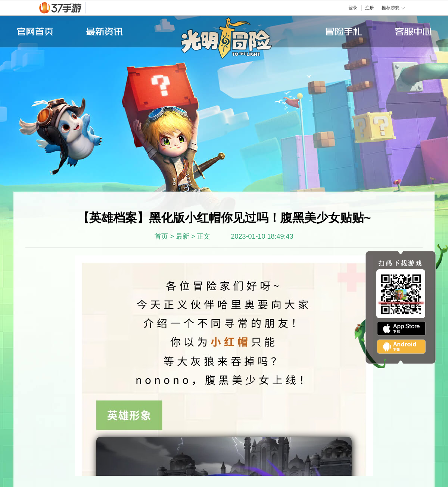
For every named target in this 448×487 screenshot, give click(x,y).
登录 (353, 8)
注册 (370, 8)
